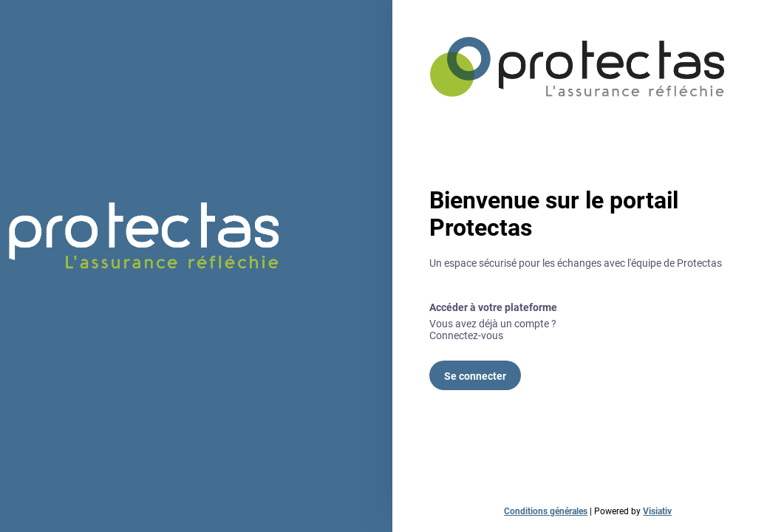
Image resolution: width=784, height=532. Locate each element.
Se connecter (475, 376)
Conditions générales (546, 511)
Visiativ (657, 511)
